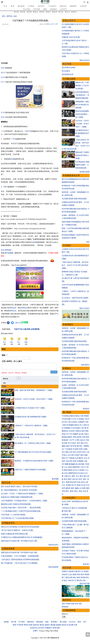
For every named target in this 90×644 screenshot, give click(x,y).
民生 (81, 479)
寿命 (81, 491)
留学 (81, 476)
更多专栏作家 (85, 584)
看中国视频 (9, 253)
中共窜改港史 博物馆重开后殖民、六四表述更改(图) (82, 165)
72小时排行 (52, 6)
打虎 (71, 446)
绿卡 (77, 479)
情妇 (82, 443)
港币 (73, 455)
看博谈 (42, 12)
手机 (63, 491)
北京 (86, 458)
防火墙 (78, 464)
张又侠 (64, 422)
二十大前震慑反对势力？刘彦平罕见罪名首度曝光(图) (21, 512)
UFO (67, 434)
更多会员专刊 (85, 60)
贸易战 (81, 419)
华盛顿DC (49, 628)
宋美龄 (68, 485)
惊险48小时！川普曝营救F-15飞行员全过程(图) (82, 86)
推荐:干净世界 (18, 625)
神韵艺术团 (28, 625)
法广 (63, 449)
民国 (71, 482)
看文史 (61, 12)
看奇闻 (74, 12)
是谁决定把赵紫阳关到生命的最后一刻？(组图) (82, 114)
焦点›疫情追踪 (6, 250)
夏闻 (75, 574)
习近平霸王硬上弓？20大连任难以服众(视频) (17, 519)
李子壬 (74, 580)
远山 (71, 574)
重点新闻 (21, 6)
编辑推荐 (73, 6)
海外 (85, 479)
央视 (66, 476)
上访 (65, 467)
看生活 (67, 12)
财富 (63, 458)
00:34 (3, 73)
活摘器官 (81, 422)
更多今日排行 (85, 308)
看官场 (23, 12)
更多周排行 (85, 365)
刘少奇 (83, 485)
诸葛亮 (68, 488)
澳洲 (68, 482)
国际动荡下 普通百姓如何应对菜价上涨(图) (82, 155)
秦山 (75, 577)
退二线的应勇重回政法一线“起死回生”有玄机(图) (19, 491)
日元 (69, 455)
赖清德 (64, 437)
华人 (70, 476)
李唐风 (87, 574)
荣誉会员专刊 (69, 21)
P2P (63, 464)
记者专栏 (83, 6)
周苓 (78, 574)
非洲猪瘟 (80, 461)
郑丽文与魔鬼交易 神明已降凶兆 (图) (14, 535)
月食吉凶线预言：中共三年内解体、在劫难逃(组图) (20, 557)
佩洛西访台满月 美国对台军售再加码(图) (16, 505)
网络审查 (76, 467)
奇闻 (71, 491)
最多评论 (63, 6)
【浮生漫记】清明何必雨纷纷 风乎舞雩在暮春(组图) (20, 561)
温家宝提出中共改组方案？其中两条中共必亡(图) (19, 542)
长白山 (75, 470)
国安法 (77, 425)
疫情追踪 (65, 607)
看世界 (55, 12)
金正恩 (81, 434)
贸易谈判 (65, 440)
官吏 (76, 604)
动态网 (71, 625)
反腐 (67, 446)
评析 (80, 604)
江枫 (69, 580)
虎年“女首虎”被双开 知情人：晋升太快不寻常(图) (19, 488)
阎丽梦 (75, 434)
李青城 (83, 577)
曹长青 (79, 580)
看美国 (29, 12)
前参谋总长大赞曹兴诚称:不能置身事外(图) (17, 498)
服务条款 (31, 622)
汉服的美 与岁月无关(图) (71, 37)
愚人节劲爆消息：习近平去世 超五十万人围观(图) (19, 564)
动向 (15, 16)
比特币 (79, 452)
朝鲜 (77, 449)
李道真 (86, 571)
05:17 (3, 82)
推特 (79, 622)
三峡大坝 (65, 425)
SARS (66, 473)
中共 (14, 139)
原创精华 (53, 9)
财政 (86, 455)
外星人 (76, 491)
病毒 (36, 242)
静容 (78, 577)
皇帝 (63, 488)
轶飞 (67, 574)
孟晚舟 (70, 437)
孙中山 (83, 482)
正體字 (35, 631)
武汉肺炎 (76, 416)
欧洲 (54, 628)
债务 (67, 452)
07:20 (3, 113)
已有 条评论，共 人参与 (12, 361)
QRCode (18, 323)
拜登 (5, 187)
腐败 (63, 446)
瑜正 (65, 580)
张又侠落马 (66, 71)
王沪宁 (72, 440)
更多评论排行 (53, 546)
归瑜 (63, 574)
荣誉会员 (13, 308)
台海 (12, 159)
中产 (67, 458)
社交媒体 (69, 449)
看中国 (79, 446)
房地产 (78, 455)
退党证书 (65, 625)
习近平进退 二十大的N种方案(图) (13, 516)
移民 (73, 476)
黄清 (82, 574)
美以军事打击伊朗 (68, 68)
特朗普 (86, 416)
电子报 (14, 622)
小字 (56, 24)
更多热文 (86, 409)
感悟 (88, 488)
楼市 (82, 455)
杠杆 (71, 452)
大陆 (86, 461)
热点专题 (26, 9)
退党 (83, 431)
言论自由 (81, 473)
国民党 (78, 431)
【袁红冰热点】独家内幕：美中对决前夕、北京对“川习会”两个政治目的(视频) (75, 265)
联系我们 (54, 622)
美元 (75, 452)
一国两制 (86, 446)
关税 (74, 437)
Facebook (72, 622)
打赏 (48, 24)
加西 (58, 628)
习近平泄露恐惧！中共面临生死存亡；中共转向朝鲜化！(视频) (24, 502)
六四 (69, 422)
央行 (63, 452)
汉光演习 (72, 431)
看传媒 (53, 625)
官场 (75, 446)
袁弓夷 (84, 428)
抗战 (79, 482)
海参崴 (72, 458)
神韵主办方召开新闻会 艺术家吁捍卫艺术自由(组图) (20, 528)
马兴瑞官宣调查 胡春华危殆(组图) (74, 199)
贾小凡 (81, 571)
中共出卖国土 (76, 428)
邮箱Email (65, 614)
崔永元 (83, 440)
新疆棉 (71, 425)
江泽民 (77, 440)
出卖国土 (74, 422)
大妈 (67, 461)
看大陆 (16, 12)
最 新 (13, 6)
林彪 (78, 485)
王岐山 (86, 434)
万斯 (83, 437)
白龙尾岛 (81, 470)
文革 (84, 491)
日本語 (56, 631)
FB (74, 449)
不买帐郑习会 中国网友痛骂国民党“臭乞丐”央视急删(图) (22, 538)
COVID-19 (75, 419)
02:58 (3, 77)
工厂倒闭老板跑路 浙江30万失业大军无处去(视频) (33, 453)
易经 (73, 488)
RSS (85, 622)
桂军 (75, 482)
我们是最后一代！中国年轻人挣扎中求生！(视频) (33, 444)
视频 (45, 9)
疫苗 (85, 425)
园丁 (63, 577)
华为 (86, 443)
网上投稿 (63, 622)
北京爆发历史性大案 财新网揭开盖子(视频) (30, 418)
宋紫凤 (64, 571)
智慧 (84, 488)
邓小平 (74, 485)
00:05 (3, 68)
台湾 (76, 458)
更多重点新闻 (85, 172)
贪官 (78, 443)
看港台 (35, 12)
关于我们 (22, 622)
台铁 (87, 422)
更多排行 (86, 564)
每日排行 (41, 6)
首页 (4, 16)
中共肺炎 (65, 416)
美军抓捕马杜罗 (68, 74)
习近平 (27, 131)
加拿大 (81, 449)
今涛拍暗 (70, 571)
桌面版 (6, 622)
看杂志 (42, 625)
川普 (82, 416)
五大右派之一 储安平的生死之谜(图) (75, 298)
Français (42, 631)
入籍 (73, 479)
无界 (76, 625)
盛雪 (67, 577)
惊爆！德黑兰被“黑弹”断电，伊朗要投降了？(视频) (33, 391)
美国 (87, 437)
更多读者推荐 (53, 568)
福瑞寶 (58, 625)
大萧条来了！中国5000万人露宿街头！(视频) (31, 427)
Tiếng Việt (49, 631)
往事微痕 (67, 428)
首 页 (5, 6)
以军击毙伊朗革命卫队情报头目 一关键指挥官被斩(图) (82, 95)
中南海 (68, 604)
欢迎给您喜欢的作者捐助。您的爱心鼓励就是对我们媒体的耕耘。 (25, 261)
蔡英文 (81, 458)
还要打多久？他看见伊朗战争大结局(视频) (30, 471)
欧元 (65, 455)
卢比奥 (64, 419)
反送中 (74, 443)
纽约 (43, 628)
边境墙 (79, 437)
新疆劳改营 (73, 473)
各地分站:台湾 (35, 628)
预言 (67, 491)
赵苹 (71, 577)
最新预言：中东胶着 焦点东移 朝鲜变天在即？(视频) (34, 462)
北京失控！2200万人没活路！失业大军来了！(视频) (34, 400)
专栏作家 (37, 9)
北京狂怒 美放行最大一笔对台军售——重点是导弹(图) (21, 509)
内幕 (65, 443)
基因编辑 (72, 464)
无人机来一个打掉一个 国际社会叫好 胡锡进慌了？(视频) (22, 495)
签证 (65, 479)
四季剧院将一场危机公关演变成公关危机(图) (82, 105)
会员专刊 (64, 9)
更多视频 (55, 480)
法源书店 (36, 625)
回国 (69, 479)
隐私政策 (40, 622)
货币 (84, 452)
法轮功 (70, 467)
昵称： (5, 355)
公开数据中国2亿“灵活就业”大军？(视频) (30, 409)
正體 (84, 2)
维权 (83, 464)
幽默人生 (78, 488)
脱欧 (86, 449)
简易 (76, 571)
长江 (81, 425)
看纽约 (48, 12)
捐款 (47, 622)
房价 (71, 461)
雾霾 (66, 464)
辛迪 (84, 580)
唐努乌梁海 (68, 470)
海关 (85, 476)
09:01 (3, 117)
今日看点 (31, 6)
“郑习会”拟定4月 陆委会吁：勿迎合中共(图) (17, 531)
